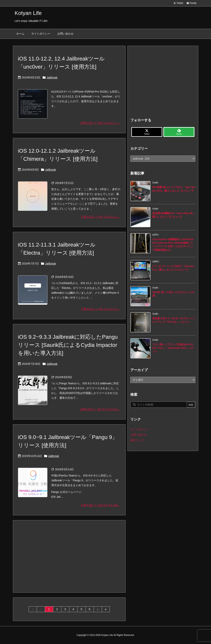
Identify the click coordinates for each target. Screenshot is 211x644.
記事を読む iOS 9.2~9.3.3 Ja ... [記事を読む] (100, 409)
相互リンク (137, 440)
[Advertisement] (69, 556)
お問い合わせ (138, 435)
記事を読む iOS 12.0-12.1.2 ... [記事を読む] (101, 217)
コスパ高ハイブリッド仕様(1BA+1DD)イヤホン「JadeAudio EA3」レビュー (173, 348)
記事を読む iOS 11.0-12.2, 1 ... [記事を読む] (100, 123)
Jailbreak (52, 77)
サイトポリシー (140, 429)
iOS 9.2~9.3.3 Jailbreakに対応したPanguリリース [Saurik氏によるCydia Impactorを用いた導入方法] (68, 345)
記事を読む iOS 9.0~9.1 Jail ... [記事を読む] (101, 505)
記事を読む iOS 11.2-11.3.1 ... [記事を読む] (101, 309)
